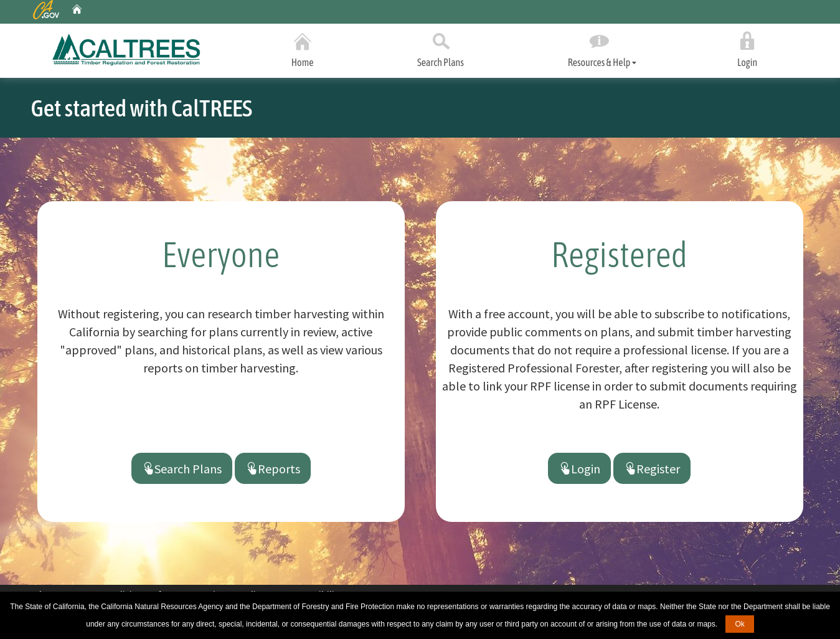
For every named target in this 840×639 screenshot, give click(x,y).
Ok (739, 624)
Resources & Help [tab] (599, 48)
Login (748, 47)
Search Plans (441, 47)
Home (303, 47)
